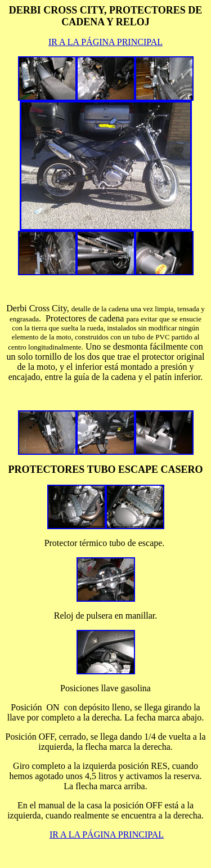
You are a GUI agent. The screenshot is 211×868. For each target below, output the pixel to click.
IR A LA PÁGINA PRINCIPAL (105, 42)
